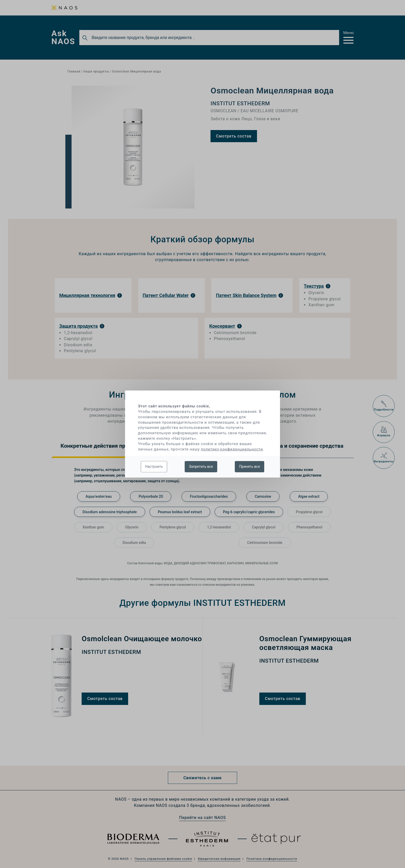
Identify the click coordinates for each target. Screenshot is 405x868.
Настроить (154, 467)
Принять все (250, 467)
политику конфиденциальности (232, 449)
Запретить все (201, 467)
